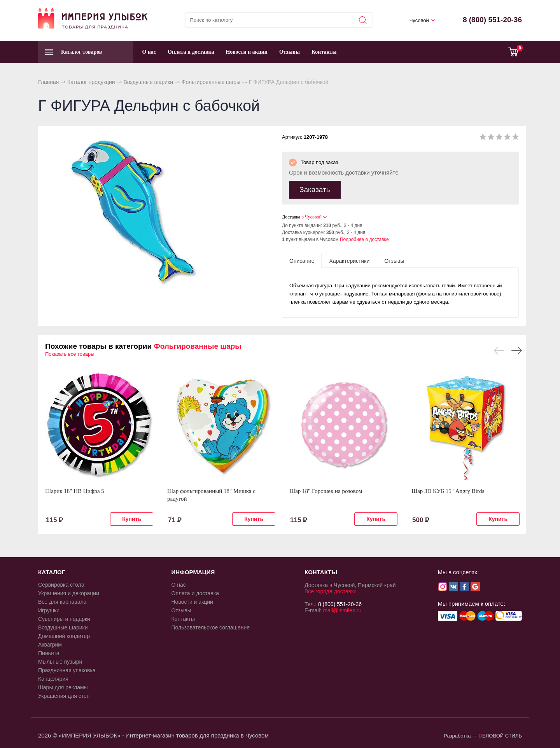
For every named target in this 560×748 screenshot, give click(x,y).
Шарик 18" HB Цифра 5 (75, 490)
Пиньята (49, 652)
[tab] (302, 259)
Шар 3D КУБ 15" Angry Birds (448, 490)
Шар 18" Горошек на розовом (326, 490)
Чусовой (419, 20)
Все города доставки (331, 590)
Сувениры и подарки (64, 618)
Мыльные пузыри (60, 661)
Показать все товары (70, 353)
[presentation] (302, 259)
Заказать (315, 188)
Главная (48, 82)
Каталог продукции (91, 82)
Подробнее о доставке (364, 238)
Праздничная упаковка (67, 669)
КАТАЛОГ (52, 571)
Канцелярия (53, 678)
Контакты (324, 52)
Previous (499, 350)
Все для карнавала (62, 601)
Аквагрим (50, 643)
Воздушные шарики (148, 82)
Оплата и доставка (191, 52)
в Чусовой (311, 216)
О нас (149, 52)
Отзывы (290, 52)
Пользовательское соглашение (211, 626)
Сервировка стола (61, 584)
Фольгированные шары (211, 82)
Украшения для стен (64, 695)
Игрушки (49, 609)
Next (517, 350)
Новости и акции (247, 52)
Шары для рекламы (63, 686)
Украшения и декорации (69, 592)
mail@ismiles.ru (342, 609)
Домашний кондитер (64, 635)
